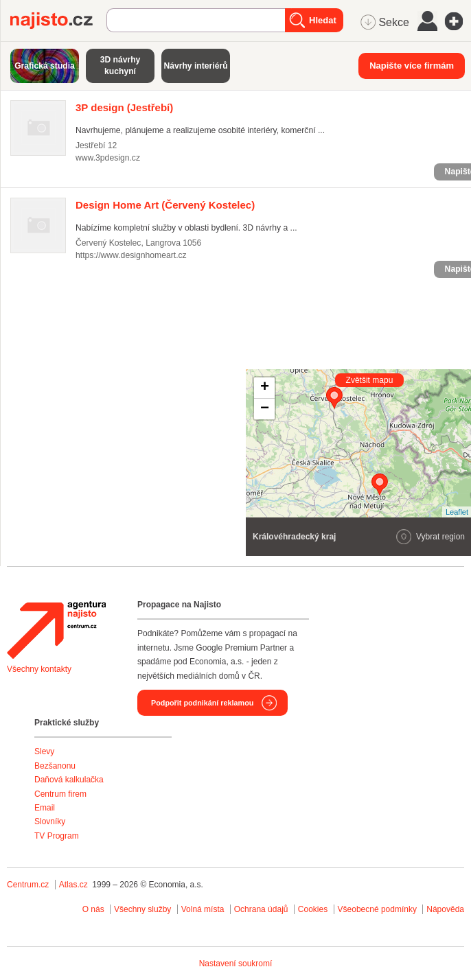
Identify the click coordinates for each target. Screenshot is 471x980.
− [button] (265, 409)
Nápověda (445, 909)
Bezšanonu (55, 766)
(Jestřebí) (124, 107)
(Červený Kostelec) (165, 205)
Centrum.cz (28, 885)
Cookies (313, 909)
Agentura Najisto (56, 630)
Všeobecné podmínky (377, 909)
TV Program (57, 836)
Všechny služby (144, 909)
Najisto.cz (58, 21)
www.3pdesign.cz (108, 158)
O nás (93, 909)
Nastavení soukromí (236, 964)
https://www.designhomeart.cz (131, 255)
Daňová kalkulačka (69, 780)
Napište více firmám (412, 66)
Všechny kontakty (39, 669)
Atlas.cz (73, 885)
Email (45, 808)
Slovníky (50, 821)
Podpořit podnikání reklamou (202, 703)
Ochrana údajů (261, 909)
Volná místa (203, 909)
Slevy (44, 751)
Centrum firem (60, 794)
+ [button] (265, 388)
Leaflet (457, 512)
